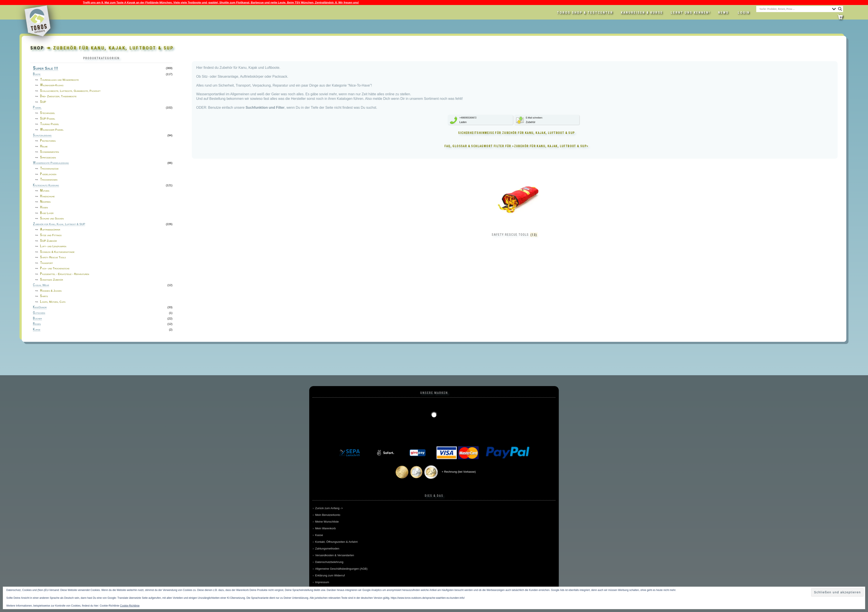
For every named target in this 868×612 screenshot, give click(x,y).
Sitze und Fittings (51, 235)
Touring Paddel (50, 124)
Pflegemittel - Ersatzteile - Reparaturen (65, 274)
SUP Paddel (48, 119)
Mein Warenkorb (325, 528)
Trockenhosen (49, 180)
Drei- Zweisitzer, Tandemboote (58, 96)
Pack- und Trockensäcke (55, 268)
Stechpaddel (48, 113)
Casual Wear (41, 285)
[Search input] (795, 9)
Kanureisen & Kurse (642, 13)
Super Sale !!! (46, 68)
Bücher (37, 319)
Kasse (319, 535)
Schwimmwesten (50, 152)
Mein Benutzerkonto (328, 515)
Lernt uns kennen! (690, 13)
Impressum (322, 582)
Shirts (44, 296)
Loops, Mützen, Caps (53, 302)
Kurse (37, 330)
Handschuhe (47, 196)
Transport (47, 263)
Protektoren (48, 141)
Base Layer (47, 213)
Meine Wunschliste (327, 522)
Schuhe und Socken (52, 218)
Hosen (44, 207)
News (723, 13)
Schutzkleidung (42, 135)
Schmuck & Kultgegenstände (57, 252)
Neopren (45, 202)
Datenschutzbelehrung (329, 562)
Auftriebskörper (50, 229)
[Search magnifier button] (840, 9)
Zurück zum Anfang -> (329, 508)
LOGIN (744, 13)
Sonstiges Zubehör (52, 280)
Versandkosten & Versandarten (335, 555)
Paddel (37, 108)
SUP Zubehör (48, 241)
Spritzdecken (48, 157)
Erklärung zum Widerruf (330, 575)
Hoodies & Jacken (51, 291)
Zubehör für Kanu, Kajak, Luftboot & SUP (59, 224)
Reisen (37, 324)
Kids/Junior (40, 307)
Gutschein (39, 313)
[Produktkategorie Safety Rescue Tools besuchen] (515, 210)
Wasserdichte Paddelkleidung (51, 163)
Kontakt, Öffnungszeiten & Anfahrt (336, 542)
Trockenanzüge (49, 169)
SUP (43, 102)
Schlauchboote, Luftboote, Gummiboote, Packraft (70, 91)
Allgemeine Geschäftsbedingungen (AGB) (341, 569)
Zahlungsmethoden (327, 549)
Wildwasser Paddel (52, 130)
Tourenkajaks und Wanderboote (59, 80)
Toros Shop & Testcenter (585, 13)
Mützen (45, 191)
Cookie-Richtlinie (130, 606)
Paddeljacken (48, 174)
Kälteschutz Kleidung (46, 185)
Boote (37, 74)
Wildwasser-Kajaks (52, 85)
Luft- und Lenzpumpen (53, 246)
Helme (44, 146)
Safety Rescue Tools (53, 257)
